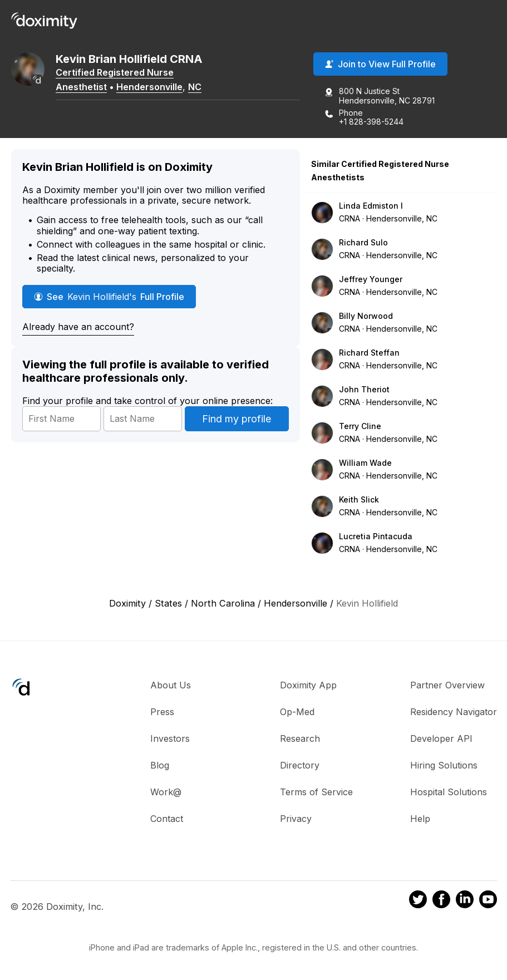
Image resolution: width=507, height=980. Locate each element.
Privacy (296, 819)
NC (195, 87)
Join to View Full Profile (380, 64)
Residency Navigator (454, 712)
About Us (171, 685)
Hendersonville (149, 87)
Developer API (441, 738)
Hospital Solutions (449, 792)
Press (162, 712)
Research (300, 738)
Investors (170, 738)
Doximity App (308, 685)
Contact (167, 819)
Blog (160, 765)
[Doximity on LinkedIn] (465, 901)
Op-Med (297, 712)
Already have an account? (78, 327)
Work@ (166, 792)
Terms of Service (316, 792)
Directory (300, 765)
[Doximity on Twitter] (418, 901)
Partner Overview (447, 685)
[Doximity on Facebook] (441, 901)
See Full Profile (109, 297)
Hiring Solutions (444, 765)
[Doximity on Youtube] (488, 901)
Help (420, 819)
